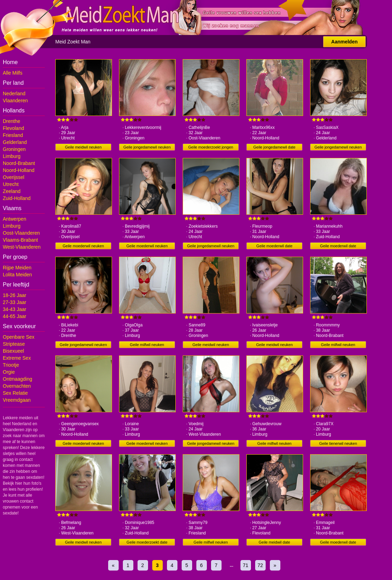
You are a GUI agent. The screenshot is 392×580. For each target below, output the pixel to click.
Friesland (13, 135)
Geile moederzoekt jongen (211, 147)
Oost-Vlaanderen (21, 233)
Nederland (14, 94)
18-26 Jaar (15, 295)
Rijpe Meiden (17, 268)
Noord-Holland (19, 170)
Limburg (12, 156)
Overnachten (17, 386)
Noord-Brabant (19, 163)
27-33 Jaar (15, 302)
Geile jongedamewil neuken (147, 147)
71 (246, 565)
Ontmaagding (17, 379)
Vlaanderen (15, 101)
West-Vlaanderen (22, 247)
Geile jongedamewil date (274, 147)
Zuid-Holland (17, 198)
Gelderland (15, 142)
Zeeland (12, 191)
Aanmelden (344, 42)
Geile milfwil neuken (147, 345)
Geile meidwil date (274, 542)
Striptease (14, 344)
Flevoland (13, 128)
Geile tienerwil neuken (338, 443)
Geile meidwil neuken (83, 147)
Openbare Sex (19, 337)
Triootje (11, 365)
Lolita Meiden (17, 275)
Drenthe (12, 121)
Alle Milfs (13, 73)
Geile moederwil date (274, 246)
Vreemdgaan (17, 400)
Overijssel (13, 177)
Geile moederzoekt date (147, 542)
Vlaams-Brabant (20, 240)
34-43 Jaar (15, 309)
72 (260, 565)
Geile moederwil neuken (83, 246)
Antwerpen (15, 219)
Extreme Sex (17, 358)
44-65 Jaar (15, 316)
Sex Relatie (15, 393)
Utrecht (11, 184)
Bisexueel (13, 351)
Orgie (9, 372)
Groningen (14, 149)
